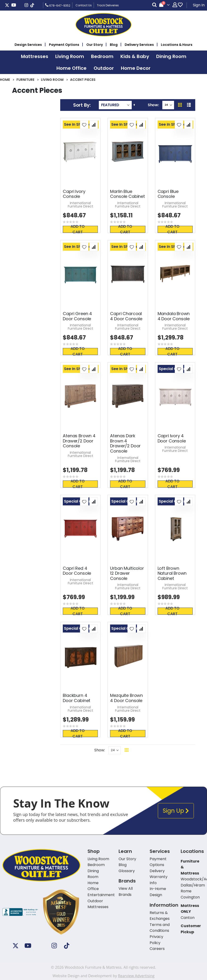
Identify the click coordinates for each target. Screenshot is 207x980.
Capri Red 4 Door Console (77, 571)
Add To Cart (81, 229)
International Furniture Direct (80, 205)
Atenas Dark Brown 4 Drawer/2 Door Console (125, 443)
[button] (84, 125)
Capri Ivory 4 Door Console (172, 438)
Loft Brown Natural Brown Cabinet (172, 573)
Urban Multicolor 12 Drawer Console (127, 573)
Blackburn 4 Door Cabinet (77, 698)
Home (5, 80)
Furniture (25, 80)
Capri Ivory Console (74, 194)
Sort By (81, 105)
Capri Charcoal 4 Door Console (126, 316)
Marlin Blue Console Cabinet (127, 194)
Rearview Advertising (136, 976)
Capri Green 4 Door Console (77, 316)
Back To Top (155, 750)
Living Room (52, 80)
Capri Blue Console (168, 194)
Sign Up (176, 811)
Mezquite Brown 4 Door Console (126, 698)
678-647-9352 (58, 5)
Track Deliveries (108, 5)
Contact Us (84, 5)
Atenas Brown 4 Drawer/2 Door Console (79, 441)
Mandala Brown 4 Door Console (174, 316)
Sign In (199, 5)
